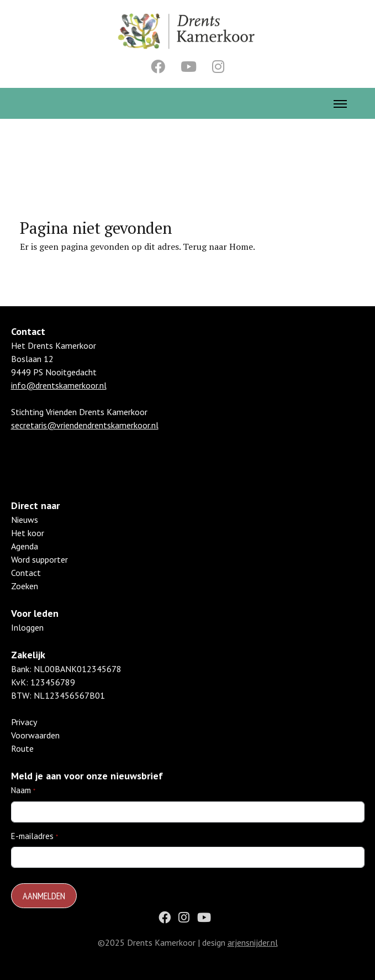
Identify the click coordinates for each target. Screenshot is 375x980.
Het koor (28, 533)
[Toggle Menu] (340, 103)
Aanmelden (44, 896)
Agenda (25, 546)
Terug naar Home (218, 247)
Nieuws (25, 520)
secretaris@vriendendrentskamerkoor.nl (85, 425)
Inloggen (27, 627)
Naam (21, 790)
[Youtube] (189, 66)
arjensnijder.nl (253, 942)
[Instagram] (218, 66)
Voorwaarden (35, 735)
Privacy (24, 722)
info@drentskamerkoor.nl (59, 385)
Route (22, 748)
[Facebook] (158, 66)
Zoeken (25, 586)
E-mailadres (32, 836)
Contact (26, 573)
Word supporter (39, 559)
